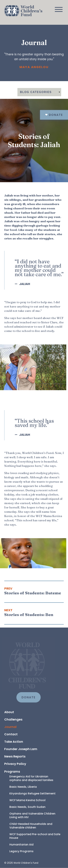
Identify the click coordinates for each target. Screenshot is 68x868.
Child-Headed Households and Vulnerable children (31, 826)
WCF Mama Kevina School (27, 800)
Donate (54, 115)
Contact (11, 734)
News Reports (15, 756)
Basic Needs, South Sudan (27, 807)
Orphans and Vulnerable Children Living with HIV (33, 815)
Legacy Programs (21, 851)
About (9, 712)
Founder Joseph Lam (21, 749)
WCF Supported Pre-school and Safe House (35, 836)
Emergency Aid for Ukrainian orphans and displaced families (31, 778)
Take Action (14, 742)
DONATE (29, 697)
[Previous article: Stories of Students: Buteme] (34, 591)
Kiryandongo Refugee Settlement (32, 793)
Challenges (13, 719)
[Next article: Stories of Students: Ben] (34, 613)
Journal (10, 727)
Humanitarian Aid (21, 845)
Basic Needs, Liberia (23, 787)
